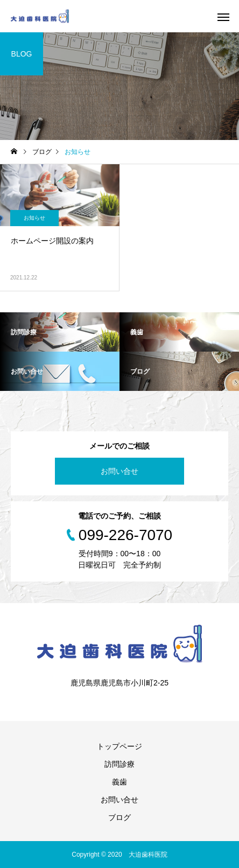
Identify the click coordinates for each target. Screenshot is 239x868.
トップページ (120, 746)
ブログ (120, 817)
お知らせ (34, 218)
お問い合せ (120, 471)
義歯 (120, 782)
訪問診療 (120, 764)
